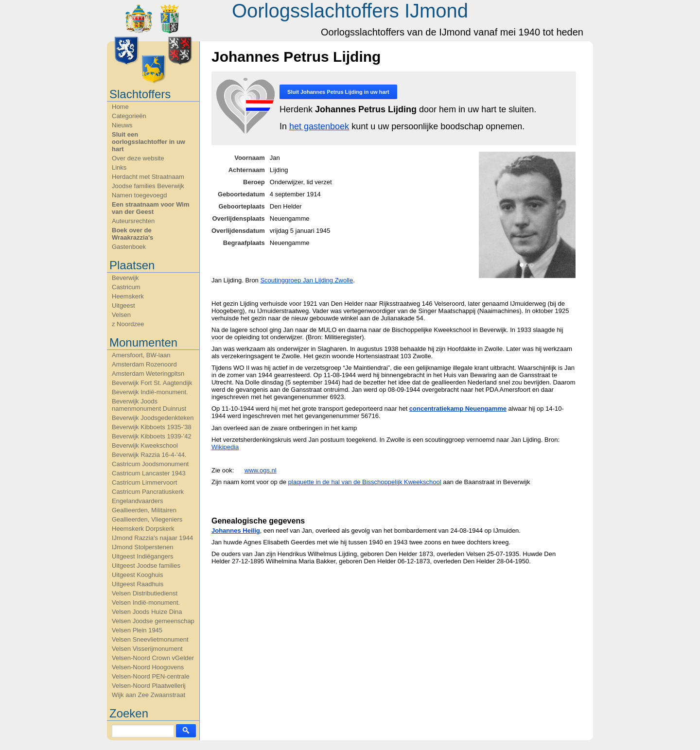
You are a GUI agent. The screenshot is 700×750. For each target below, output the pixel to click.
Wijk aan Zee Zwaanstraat (149, 695)
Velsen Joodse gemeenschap (153, 621)
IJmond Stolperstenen (142, 547)
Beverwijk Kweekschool (145, 445)
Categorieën (129, 116)
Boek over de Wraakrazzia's (132, 234)
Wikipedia (225, 447)
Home (120, 107)
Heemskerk (128, 296)
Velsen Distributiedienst (145, 593)
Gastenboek (129, 247)
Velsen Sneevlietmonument (150, 639)
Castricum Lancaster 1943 (149, 473)
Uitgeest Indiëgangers (142, 556)
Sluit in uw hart (338, 92)
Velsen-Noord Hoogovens (148, 667)
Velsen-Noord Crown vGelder (153, 658)
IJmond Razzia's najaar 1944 (152, 538)
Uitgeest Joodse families (146, 566)
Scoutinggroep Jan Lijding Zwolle (306, 280)
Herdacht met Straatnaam (148, 177)
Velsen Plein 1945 (137, 630)
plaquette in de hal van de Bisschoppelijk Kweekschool (365, 482)
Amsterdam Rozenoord (144, 364)
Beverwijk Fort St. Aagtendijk (152, 383)
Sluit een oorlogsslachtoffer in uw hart (149, 142)
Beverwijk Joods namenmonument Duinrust (149, 405)
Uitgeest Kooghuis (138, 575)
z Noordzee (128, 324)
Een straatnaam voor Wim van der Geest (151, 208)
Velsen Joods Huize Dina (147, 612)
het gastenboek (319, 126)
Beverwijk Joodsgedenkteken (153, 418)
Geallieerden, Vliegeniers (147, 519)
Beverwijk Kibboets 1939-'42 (152, 436)
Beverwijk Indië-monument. (150, 392)
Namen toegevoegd (139, 195)
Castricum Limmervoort (144, 482)
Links (119, 167)
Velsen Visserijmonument (147, 649)
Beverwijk (125, 278)
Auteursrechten (133, 221)
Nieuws (122, 125)
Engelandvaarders (138, 501)
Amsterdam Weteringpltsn (148, 374)
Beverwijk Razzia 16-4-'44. (149, 455)
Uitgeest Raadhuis (138, 584)
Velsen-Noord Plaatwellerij (149, 686)
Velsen (121, 315)
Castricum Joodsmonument (150, 464)
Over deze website (138, 158)
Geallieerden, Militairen (144, 510)
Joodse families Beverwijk (148, 186)
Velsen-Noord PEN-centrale (151, 676)
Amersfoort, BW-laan (141, 355)
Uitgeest (123, 305)
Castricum (126, 287)
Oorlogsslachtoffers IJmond (350, 11)
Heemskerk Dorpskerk (143, 529)
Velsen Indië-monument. (146, 602)
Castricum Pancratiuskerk (148, 492)
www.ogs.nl (261, 470)
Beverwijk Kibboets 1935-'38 (152, 427)
